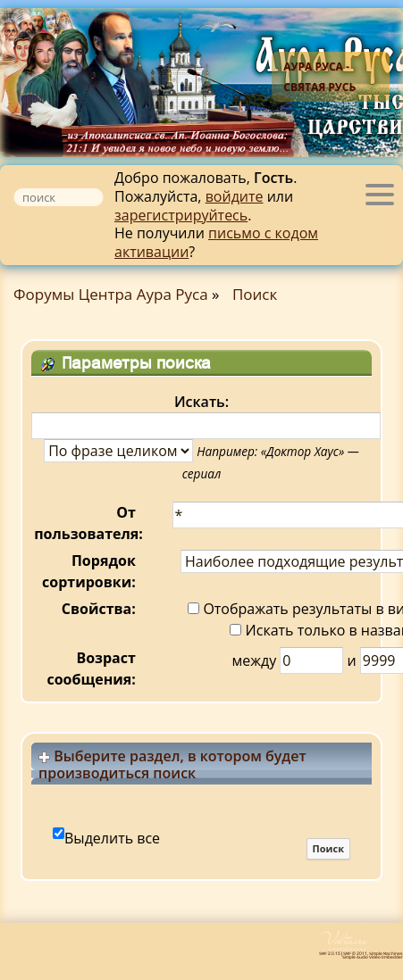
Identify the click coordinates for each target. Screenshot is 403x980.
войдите (235, 196)
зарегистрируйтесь (181, 215)
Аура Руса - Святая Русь (319, 77)
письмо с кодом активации (216, 242)
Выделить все (112, 838)
